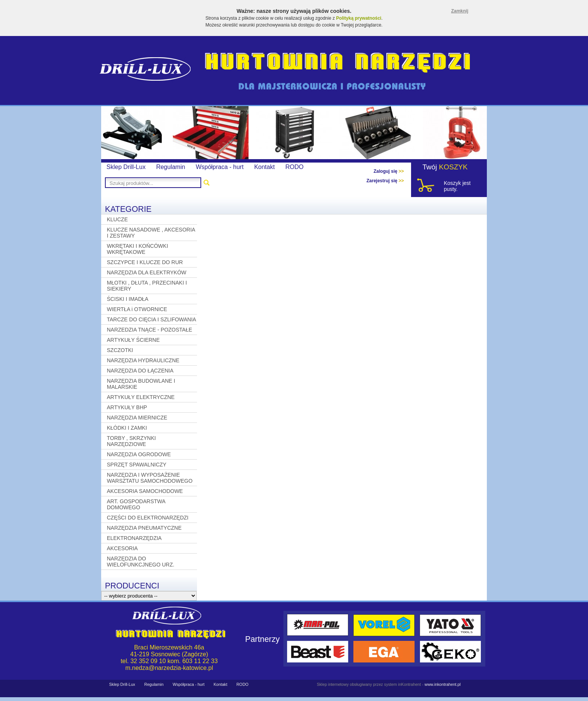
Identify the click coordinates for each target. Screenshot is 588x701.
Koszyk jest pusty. (457, 186)
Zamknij (460, 11)
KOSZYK (454, 167)
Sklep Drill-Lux (126, 167)
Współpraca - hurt (220, 167)
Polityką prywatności (359, 18)
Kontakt (264, 167)
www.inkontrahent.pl (442, 684)
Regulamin (170, 167)
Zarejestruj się (385, 181)
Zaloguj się (389, 171)
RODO (294, 167)
